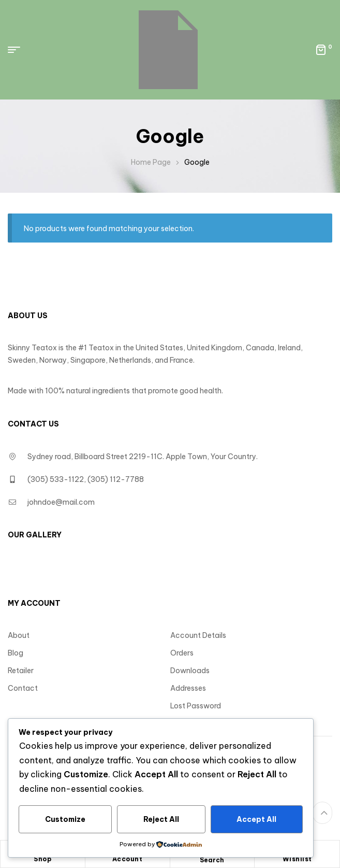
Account (128, 859)
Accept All (256, 819)
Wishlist (297, 859)
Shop (42, 859)
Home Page (151, 162)
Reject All (161, 819)
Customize (65, 819)
